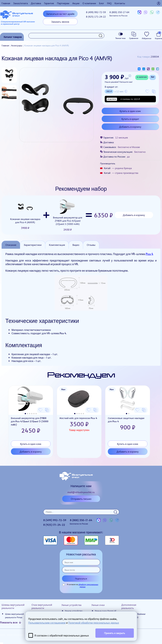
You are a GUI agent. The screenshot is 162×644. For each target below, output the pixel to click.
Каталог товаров (13, 37)
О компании (89, 3)
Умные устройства (71, 605)
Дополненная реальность (129, 606)
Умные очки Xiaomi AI (106, 611)
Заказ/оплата (20, 3)
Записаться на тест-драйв (60, 14)
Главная (6, 3)
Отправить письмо (81, 499)
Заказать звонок (60, 22)
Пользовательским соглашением (47, 623)
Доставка (36, 3)
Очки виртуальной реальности (42, 606)
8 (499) (96, 12)
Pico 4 (149, 254)
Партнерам (63, 3)
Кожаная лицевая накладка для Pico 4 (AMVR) (25, 215)
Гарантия (49, 3)
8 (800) (119, 14)
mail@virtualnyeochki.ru (81, 492)
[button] (25, 414)
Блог (101, 3)
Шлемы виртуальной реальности (13, 606)
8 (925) (96, 17)
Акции (76, 3)
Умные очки (98, 605)
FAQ (109, 3)
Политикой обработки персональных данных (94, 623)
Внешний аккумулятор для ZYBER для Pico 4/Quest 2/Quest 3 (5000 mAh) (68, 215)
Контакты (120, 3)
